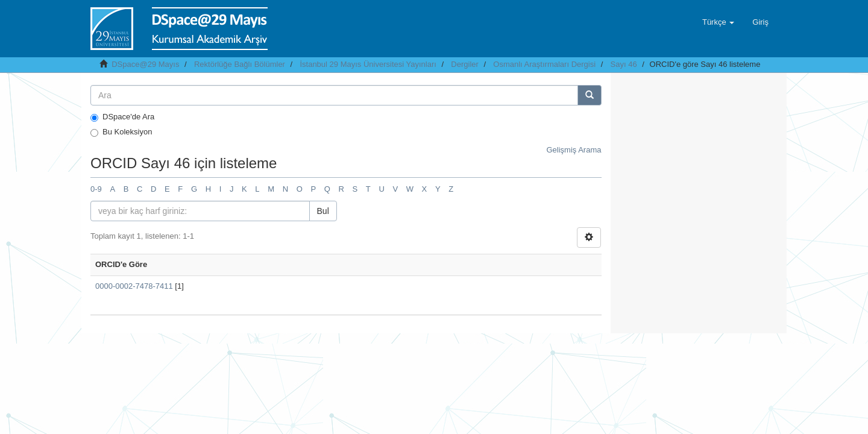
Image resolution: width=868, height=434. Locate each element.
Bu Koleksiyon (121, 132)
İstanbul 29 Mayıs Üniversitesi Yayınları (368, 64)
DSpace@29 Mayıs (145, 64)
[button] (718, 22)
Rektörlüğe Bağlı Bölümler (240, 64)
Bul (323, 211)
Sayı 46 (624, 64)
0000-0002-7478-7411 (134, 286)
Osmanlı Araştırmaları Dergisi (544, 64)
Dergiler (465, 64)
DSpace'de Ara (122, 117)
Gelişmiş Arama (574, 150)
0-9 (96, 189)
